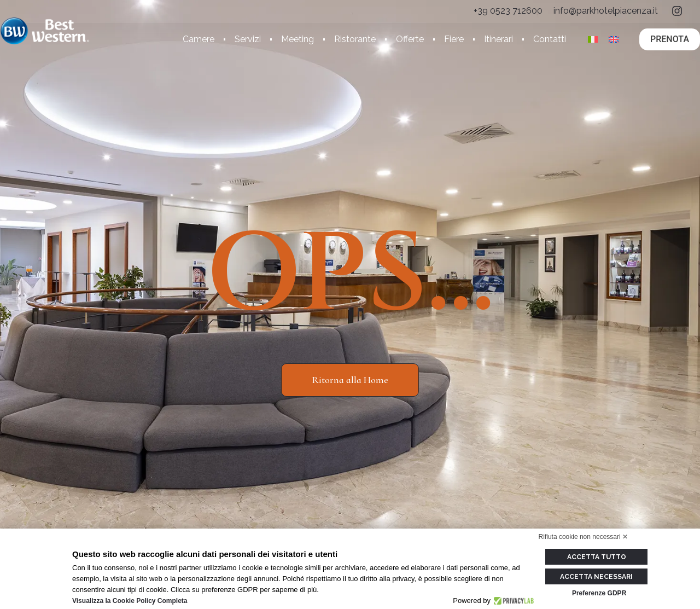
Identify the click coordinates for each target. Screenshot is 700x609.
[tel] (508, 11)
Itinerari (498, 39)
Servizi (248, 39)
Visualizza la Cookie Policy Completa (130, 601)
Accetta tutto (599, 557)
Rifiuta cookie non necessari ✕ (583, 537)
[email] (606, 11)
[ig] (677, 11)
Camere (199, 39)
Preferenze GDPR (599, 593)
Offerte (410, 39)
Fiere (454, 39)
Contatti (550, 39)
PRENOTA (670, 39)
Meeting (297, 39)
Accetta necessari (599, 576)
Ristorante (355, 39)
